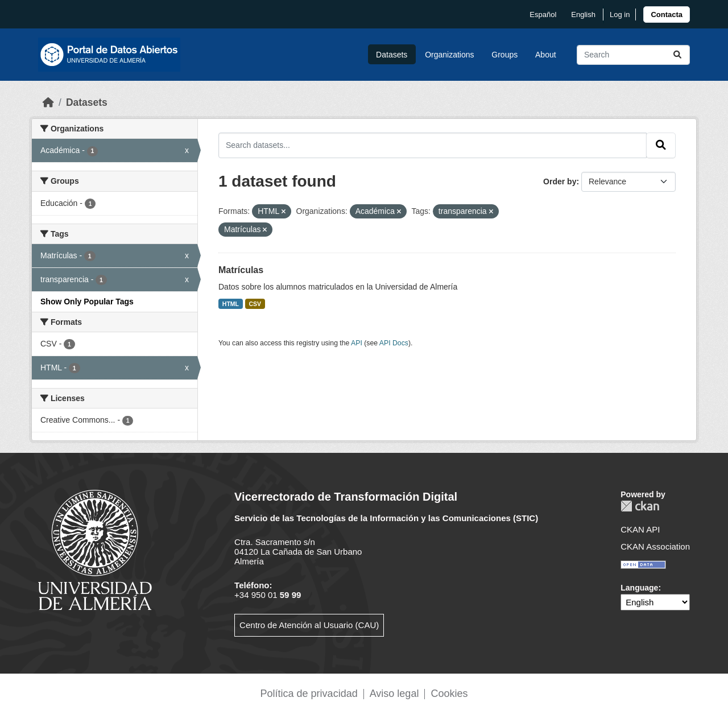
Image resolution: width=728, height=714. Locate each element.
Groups (504, 55)
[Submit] (677, 55)
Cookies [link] (449, 694)
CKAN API (640, 529)
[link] (667, 15)
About (546, 55)
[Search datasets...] (633, 55)
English (583, 15)
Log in (620, 15)
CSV (255, 304)
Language (639, 588)
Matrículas (241, 270)
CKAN (640, 506)
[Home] (48, 102)
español (543, 15)
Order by (560, 181)
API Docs (394, 343)
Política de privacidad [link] (309, 694)
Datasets (392, 55)
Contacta (667, 15)
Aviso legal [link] (394, 694)
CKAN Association (655, 546)
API (357, 343)
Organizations (449, 55)
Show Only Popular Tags (87, 302)
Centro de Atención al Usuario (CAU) (309, 625)
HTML (231, 304)
